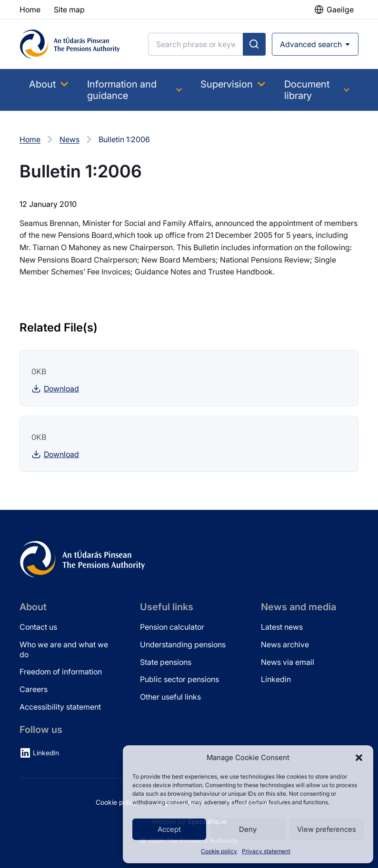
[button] (359, 758)
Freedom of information (61, 672)
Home (30, 139)
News (70, 139)
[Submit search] (254, 44)
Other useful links (170, 697)
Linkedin (276, 679)
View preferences (327, 829)
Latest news (282, 627)
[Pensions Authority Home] (70, 44)
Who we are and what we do (64, 649)
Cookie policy (219, 851)
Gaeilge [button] (340, 10)
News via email (288, 662)
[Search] (196, 44)
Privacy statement (266, 851)
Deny (248, 829)
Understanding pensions (183, 644)
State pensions (166, 662)
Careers (34, 689)
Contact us (38, 627)
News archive (285, 644)
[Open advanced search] (315, 44)
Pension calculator (172, 627)
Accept (169, 829)
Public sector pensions (179, 679)
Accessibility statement (60, 707)
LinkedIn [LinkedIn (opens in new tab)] (46, 753)
